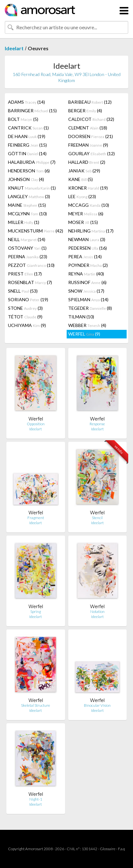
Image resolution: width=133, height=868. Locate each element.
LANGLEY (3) (29, 196)
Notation (97, 611)
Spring (36, 611)
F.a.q (122, 849)
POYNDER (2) (88, 265)
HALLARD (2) (87, 162)
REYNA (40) (86, 274)
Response (97, 424)
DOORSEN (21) (91, 136)
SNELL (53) (23, 291)
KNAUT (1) (32, 188)
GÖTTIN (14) (27, 153)
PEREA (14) (85, 257)
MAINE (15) (27, 205)
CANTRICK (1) (28, 128)
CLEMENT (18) (88, 128)
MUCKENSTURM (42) (36, 231)
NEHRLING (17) (91, 231)
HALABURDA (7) (32, 162)
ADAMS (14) (26, 102)
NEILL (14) (27, 239)
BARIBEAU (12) (90, 102)
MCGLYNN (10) (27, 214)
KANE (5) (81, 179)
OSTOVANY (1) (27, 248)
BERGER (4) (85, 111)
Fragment (36, 518)
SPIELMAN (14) (88, 299)
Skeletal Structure (36, 705)
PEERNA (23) (28, 257)
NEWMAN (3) (87, 239)
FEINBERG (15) (27, 145)
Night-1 (36, 799)
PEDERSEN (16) (88, 248)
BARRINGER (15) (32, 111)
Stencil (97, 518)
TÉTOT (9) (25, 317)
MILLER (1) (24, 222)
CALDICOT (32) (91, 119)
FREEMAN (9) (88, 145)
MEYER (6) (86, 214)
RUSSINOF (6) (87, 282)
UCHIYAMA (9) (27, 325)
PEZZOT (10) (31, 265)
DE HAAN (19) (27, 136)
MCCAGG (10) (89, 205)
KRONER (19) (88, 188)
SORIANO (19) (28, 299)
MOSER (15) (83, 222)
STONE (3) (25, 308)
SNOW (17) (86, 291)
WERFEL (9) (84, 334)
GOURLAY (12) (92, 153)
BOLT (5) (23, 119)
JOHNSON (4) (26, 179)
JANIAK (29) (84, 171)
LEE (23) (82, 196)
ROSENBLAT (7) (30, 282)
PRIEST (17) (25, 274)
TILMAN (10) (81, 317)
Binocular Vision (97, 705)
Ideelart (14, 48)
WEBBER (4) (87, 325)
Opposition (36, 424)
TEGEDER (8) (90, 308)
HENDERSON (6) (29, 171)
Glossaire (108, 849)
